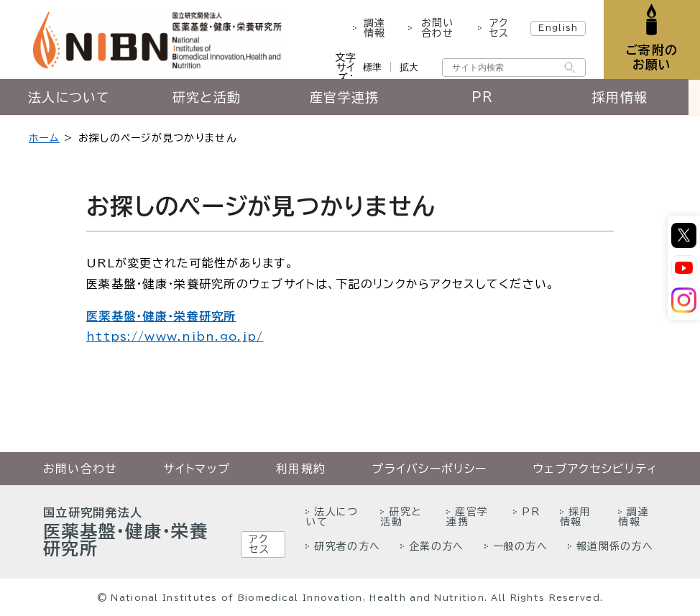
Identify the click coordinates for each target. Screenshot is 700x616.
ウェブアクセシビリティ (595, 469)
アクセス (498, 28)
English (557, 27)
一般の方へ (520, 546)
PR (491, 98)
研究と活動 (209, 98)
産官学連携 (350, 98)
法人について (70, 98)
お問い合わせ (437, 28)
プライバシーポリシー (429, 469)
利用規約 (301, 469)
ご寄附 (651, 57)
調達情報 (375, 28)
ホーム (44, 138)
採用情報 (630, 98)
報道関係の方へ (615, 546)
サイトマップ (197, 469)
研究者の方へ (347, 546)
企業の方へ (436, 546)
